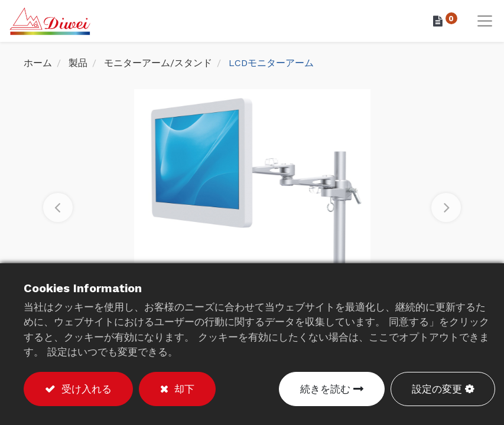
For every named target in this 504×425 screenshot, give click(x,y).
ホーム (38, 65)
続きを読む (325, 389)
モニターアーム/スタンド (158, 65)
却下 (183, 389)
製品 (78, 65)
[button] (58, 209)
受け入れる (85, 389)
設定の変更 (437, 389)
